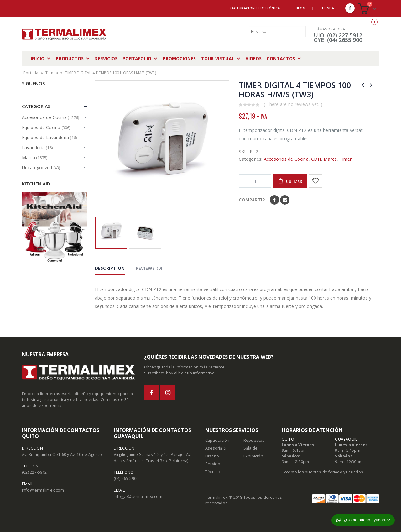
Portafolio (137, 58)
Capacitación (217, 440)
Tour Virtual (218, 58)
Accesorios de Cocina (286, 159)
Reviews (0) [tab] (149, 268)
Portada (31, 73)
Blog (301, 8)
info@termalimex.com (43, 490)
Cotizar (294, 181)
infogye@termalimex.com (138, 496)
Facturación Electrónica (255, 8)
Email (285, 200)
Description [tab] (110, 268)
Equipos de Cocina (41, 127)
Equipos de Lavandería (45, 137)
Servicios (106, 58)
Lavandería (33, 147)
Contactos (281, 58)
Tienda (328, 8)
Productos (70, 58)
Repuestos (254, 440)
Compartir (252, 200)
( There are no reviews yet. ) (293, 104)
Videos (254, 58)
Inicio (38, 58)
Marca (330, 159)
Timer (346, 159)
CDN (316, 159)
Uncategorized (37, 167)
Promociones (179, 58)
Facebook (274, 200)
